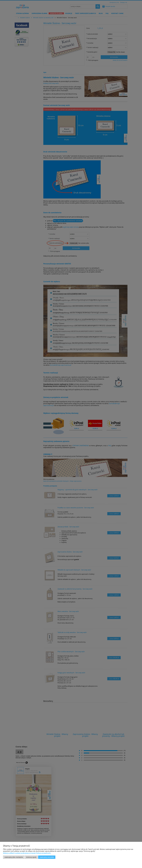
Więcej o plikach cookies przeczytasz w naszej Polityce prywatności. (27, 853)
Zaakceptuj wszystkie (47, 857)
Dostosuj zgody (31, 857)
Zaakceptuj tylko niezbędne (14, 857)
